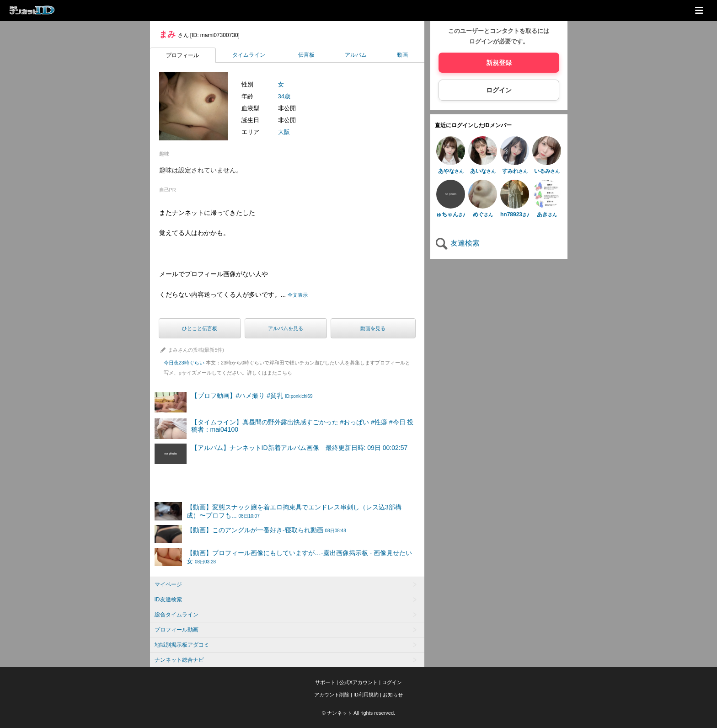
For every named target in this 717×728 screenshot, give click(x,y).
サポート (325, 682)
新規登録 (499, 63)
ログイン (499, 90)
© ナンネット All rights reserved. (358, 713)
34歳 (284, 96)
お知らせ (393, 695)
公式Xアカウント (358, 682)
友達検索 (457, 243)
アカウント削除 (332, 695)
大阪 (284, 132)
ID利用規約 (366, 695)
